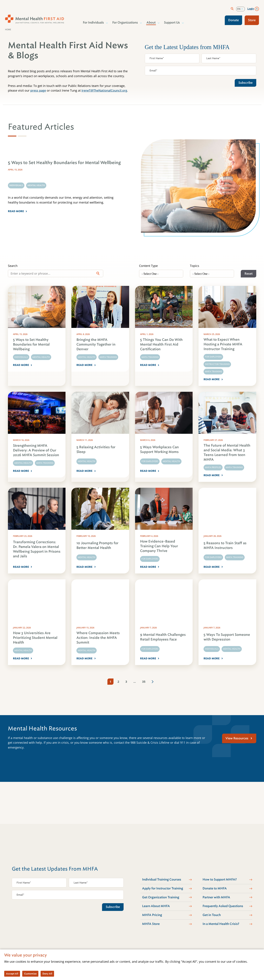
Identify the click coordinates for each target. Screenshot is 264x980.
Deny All (47, 974)
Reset (249, 274)
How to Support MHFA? (220, 879)
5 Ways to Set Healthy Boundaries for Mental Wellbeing (31, 344)
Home (8, 29)
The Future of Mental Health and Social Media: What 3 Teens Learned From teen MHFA (227, 453)
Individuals (21, 357)
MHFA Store (151, 924)
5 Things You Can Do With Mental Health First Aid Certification (161, 344)
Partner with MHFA (216, 897)
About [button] (151, 23)
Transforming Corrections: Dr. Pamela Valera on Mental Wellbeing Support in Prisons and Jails (37, 549)
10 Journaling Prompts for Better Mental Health (97, 545)
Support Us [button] (172, 23)
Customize (30, 974)
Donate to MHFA (215, 888)
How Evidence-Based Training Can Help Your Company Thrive (159, 546)
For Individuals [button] (94, 23)
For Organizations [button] (125, 23)
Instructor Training (217, 364)
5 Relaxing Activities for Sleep (96, 449)
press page (38, 90)
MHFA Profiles (213, 467)
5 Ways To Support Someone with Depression (227, 637)
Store (252, 20)
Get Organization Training (161, 897)
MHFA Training (108, 357)
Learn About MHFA (156, 906)
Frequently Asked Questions (223, 906)
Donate (233, 20)
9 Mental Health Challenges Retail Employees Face (163, 637)
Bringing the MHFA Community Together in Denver (96, 344)
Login (251, 9)
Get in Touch (212, 915)
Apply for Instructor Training (163, 888)
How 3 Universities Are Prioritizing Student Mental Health (35, 638)
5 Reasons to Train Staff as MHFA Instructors (225, 545)
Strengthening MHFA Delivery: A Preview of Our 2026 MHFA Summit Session (36, 450)
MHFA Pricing (152, 915)
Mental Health (41, 357)
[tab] (12, 136)
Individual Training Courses (162, 879)
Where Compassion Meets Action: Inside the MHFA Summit (98, 638)
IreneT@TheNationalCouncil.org (104, 90)
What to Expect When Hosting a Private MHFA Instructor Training (223, 344)
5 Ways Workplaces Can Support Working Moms (159, 449)
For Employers (213, 357)
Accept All (12, 974)
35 (144, 682)
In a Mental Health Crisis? (221, 924)
